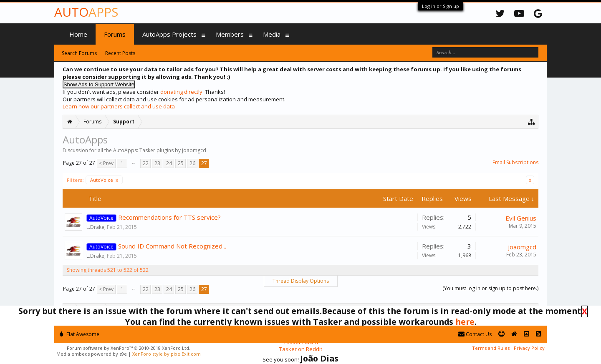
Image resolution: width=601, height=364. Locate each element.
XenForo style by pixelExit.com (167, 354)
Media (272, 34)
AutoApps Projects (169, 34)
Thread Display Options (301, 281)
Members (230, 34)
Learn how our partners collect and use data (119, 106)
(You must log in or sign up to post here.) (490, 288)
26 (192, 163)
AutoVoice (104, 180)
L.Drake (95, 227)
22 (146, 163)
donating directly (181, 92)
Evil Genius (521, 218)
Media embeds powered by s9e (92, 354)
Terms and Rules (491, 348)
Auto (86, 12)
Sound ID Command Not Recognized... (172, 246)
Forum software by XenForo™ (129, 348)
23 (157, 163)
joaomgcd (522, 247)
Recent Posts (120, 53)
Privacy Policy (529, 348)
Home (78, 34)
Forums (115, 34)
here (465, 322)
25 (181, 163)
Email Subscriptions (515, 162)
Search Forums (79, 53)
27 (204, 163)
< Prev (106, 163)
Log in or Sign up (441, 6)
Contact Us (475, 334)
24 (169, 163)
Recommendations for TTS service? (169, 217)
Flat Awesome (80, 334)
